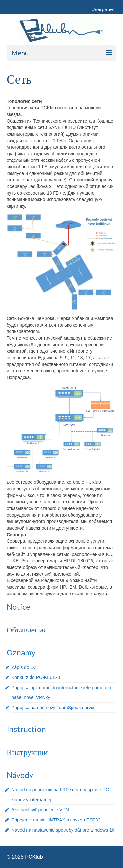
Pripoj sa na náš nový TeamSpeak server (53, 708)
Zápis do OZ (24, 667)
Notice (18, 606)
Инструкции (27, 752)
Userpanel (103, 9)
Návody (20, 775)
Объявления (27, 629)
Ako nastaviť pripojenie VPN (40, 810)
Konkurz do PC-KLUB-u (36, 677)
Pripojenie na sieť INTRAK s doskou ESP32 (56, 820)
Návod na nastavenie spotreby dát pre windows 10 (63, 830)
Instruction (26, 729)
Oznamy (21, 652)
